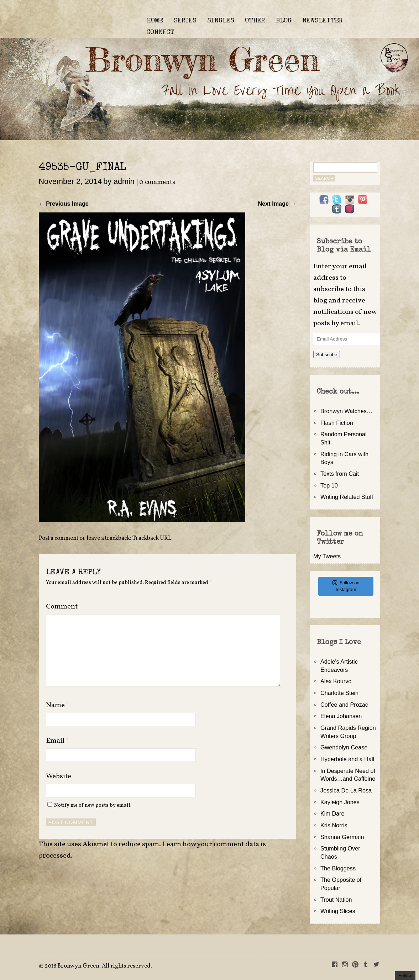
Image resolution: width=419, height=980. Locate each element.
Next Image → (277, 204)
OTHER (255, 21)
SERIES (185, 21)
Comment (62, 607)
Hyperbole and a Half (347, 759)
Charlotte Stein (339, 693)
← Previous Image (64, 204)
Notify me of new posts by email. (93, 805)
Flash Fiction (337, 423)
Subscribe (327, 355)
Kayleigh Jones (340, 802)
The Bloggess (338, 868)
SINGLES (221, 21)
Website (59, 776)
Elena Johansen (341, 716)
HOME (155, 21)
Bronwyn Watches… (346, 411)
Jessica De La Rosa (346, 790)
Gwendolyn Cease (344, 747)
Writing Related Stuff (347, 497)
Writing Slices (338, 911)
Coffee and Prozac (344, 705)
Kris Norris (334, 825)
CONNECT (161, 33)
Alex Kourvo (336, 681)
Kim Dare (332, 813)
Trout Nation (336, 900)
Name (58, 705)
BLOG (284, 21)
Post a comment (59, 538)
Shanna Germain (342, 837)
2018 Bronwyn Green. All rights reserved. (98, 966)
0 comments (157, 182)
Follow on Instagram (346, 586)
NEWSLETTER (323, 21)
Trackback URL (152, 538)
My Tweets (327, 556)
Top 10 (329, 485)
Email (57, 741)
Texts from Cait (340, 474)
